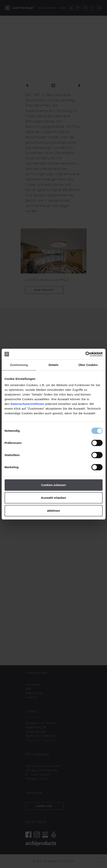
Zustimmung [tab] (19, 365)
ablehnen (54, 511)
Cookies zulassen (54, 485)
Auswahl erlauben (53, 498)
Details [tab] (54, 365)
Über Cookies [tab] (88, 365)
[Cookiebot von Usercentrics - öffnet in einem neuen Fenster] (85, 354)
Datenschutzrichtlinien (27, 404)
